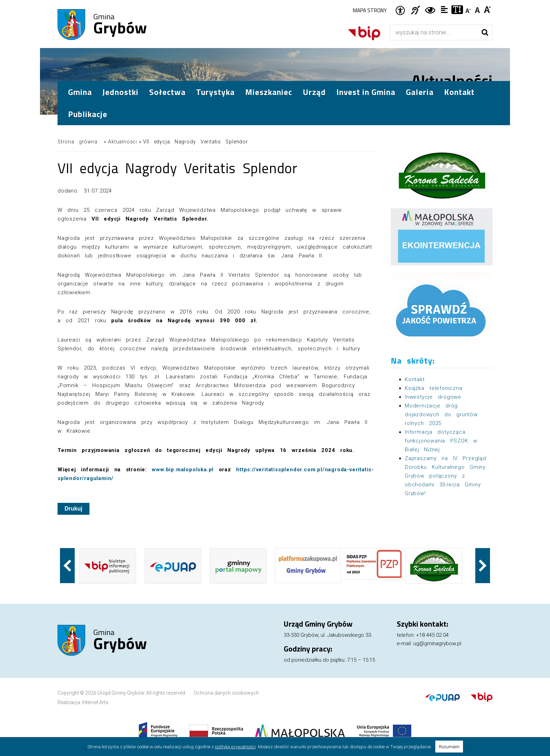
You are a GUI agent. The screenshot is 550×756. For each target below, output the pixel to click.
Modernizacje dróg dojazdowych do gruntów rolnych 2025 (441, 414)
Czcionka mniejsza (469, 9)
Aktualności (123, 142)
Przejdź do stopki (275, 0)
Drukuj (73, 509)
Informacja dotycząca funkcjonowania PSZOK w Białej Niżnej (441, 441)
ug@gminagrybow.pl (437, 643)
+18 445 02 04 (432, 635)
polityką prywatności (235, 747)
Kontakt (459, 92)
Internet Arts (95, 702)
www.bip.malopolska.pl (183, 470)
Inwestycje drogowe (433, 397)
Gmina (120, 25)
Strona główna (78, 142)
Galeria (420, 92)
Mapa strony (370, 10)
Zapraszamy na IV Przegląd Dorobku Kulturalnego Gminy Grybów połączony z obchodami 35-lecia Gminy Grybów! (445, 476)
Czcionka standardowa (478, 9)
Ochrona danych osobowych (226, 693)
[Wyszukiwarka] (434, 32)
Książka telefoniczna (434, 388)
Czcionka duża (488, 9)
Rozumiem (449, 747)
